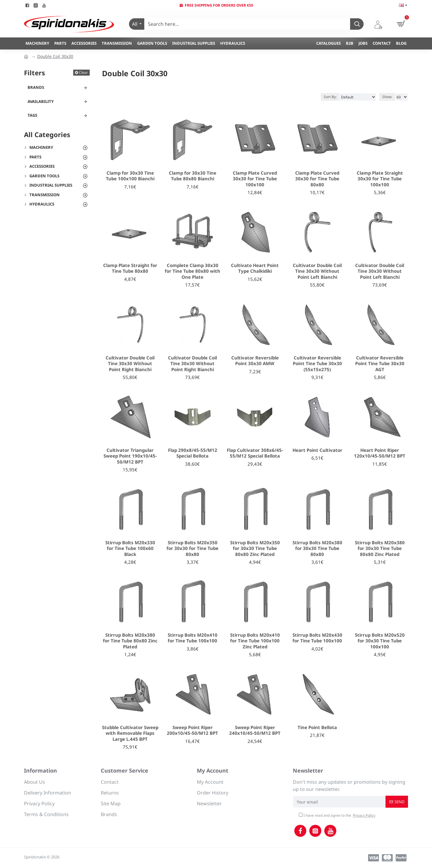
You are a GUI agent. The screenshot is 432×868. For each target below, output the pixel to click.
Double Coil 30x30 (55, 56)
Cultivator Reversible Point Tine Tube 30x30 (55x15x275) (317, 364)
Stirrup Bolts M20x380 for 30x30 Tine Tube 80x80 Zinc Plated (380, 548)
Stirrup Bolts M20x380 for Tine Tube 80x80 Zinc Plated (130, 641)
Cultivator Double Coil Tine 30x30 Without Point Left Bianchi (317, 271)
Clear (83, 72)
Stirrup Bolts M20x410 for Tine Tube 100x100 (193, 638)
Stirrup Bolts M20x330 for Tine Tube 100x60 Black (130, 548)
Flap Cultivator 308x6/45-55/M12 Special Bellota (255, 453)
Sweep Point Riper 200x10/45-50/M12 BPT (192, 730)
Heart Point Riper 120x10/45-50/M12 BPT (380, 453)
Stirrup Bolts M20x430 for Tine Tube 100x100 (317, 638)
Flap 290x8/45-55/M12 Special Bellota (193, 453)
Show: (387, 97)
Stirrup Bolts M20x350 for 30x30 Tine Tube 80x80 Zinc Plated (255, 548)
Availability (41, 101)
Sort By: (330, 97)
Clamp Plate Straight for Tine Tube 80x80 (130, 268)
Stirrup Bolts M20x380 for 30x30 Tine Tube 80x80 (317, 548)
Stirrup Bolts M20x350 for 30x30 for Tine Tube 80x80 (192, 548)
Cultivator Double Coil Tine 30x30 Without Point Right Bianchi (130, 364)
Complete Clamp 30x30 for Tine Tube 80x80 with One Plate (192, 271)
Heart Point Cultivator (317, 450)
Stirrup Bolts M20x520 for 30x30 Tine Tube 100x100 (380, 641)
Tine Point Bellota (317, 727)
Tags (32, 115)
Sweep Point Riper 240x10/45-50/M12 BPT (255, 730)
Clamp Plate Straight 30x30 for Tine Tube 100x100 (380, 179)
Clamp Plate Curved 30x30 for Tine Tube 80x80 (317, 179)
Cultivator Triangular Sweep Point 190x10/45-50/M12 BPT (130, 456)
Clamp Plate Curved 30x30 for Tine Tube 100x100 (255, 179)
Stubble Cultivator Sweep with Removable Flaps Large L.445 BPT (130, 733)
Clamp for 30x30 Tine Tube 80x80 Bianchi (193, 176)
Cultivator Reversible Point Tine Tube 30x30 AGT (380, 364)
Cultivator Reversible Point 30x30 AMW (255, 361)
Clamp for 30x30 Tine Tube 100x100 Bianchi (130, 176)
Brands (36, 87)
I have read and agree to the (337, 815)
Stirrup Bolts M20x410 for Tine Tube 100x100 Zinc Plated (255, 641)
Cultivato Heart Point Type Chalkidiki (255, 268)
